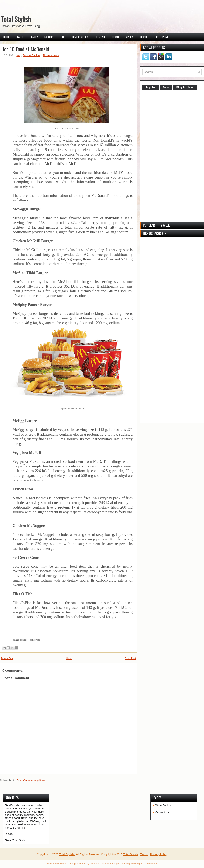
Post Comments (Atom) (31, 780)
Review (129, 37)
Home (6, 37)
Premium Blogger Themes (115, 864)
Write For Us (163, 805)
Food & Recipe (31, 55)
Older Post (130, 658)
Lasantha (95, 864)
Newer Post (7, 658)
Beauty (34, 37)
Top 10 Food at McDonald (26, 49)
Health (20, 37)
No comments (51, 55)
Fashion (49, 37)
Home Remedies (80, 37)
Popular (151, 87)
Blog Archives (185, 87)
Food (62, 37)
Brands (144, 37)
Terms (144, 854)
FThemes (63, 864)
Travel (115, 37)
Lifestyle (100, 37)
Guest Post (161, 37)
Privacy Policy (159, 854)
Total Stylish (16, 19)
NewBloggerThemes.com (144, 864)
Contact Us (162, 812)
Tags (166, 87)
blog (19, 55)
